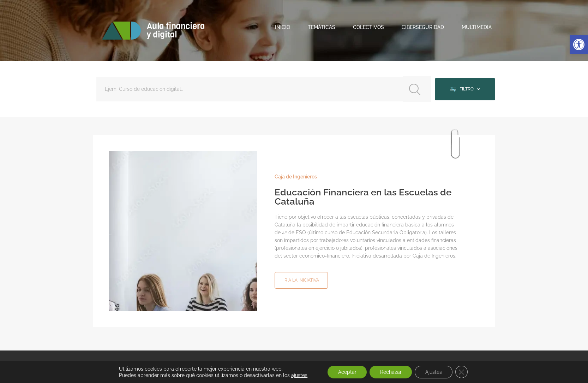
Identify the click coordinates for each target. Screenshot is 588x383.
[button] (579, 45)
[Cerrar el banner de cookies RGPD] (462, 372)
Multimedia (477, 27)
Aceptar (347, 372)
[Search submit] (416, 89)
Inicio (283, 27)
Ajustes (434, 372)
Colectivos (368, 27)
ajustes (299, 375)
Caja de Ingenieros (296, 176)
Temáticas (322, 27)
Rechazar (391, 372)
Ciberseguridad (423, 27)
